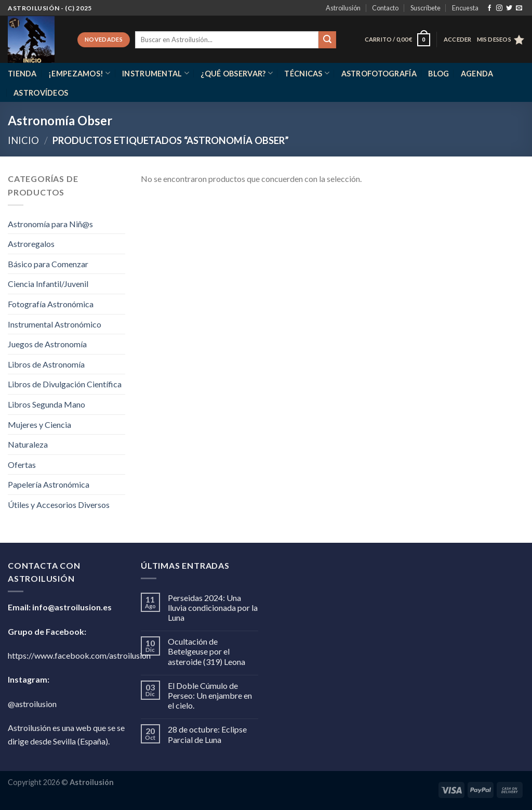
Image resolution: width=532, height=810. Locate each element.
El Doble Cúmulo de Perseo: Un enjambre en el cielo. (210, 695)
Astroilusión (343, 8)
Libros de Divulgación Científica (65, 384)
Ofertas (22, 465)
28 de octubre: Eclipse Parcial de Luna (207, 734)
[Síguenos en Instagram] (499, 8)
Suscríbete (425, 8)
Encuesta (465, 8)
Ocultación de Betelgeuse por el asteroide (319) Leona (207, 651)
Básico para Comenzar (48, 264)
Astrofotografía (379, 74)
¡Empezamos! (79, 73)
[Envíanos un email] (519, 8)
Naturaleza (28, 444)
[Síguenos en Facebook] (489, 8)
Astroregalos (31, 244)
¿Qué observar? (237, 73)
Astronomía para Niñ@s (50, 224)
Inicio (23, 140)
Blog (438, 74)
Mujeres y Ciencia (39, 424)
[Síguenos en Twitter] (509, 8)
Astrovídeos (41, 93)
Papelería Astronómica (49, 484)
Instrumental (156, 73)
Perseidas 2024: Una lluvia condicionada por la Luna (213, 607)
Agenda (477, 74)
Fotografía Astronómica (51, 304)
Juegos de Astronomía (47, 344)
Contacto (385, 8)
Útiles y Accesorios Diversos (59, 505)
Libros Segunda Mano (46, 404)
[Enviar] (327, 40)
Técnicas (307, 73)
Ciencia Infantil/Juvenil (48, 284)
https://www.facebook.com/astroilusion (79, 655)
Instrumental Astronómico (55, 324)
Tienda (22, 74)
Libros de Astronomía (46, 364)
